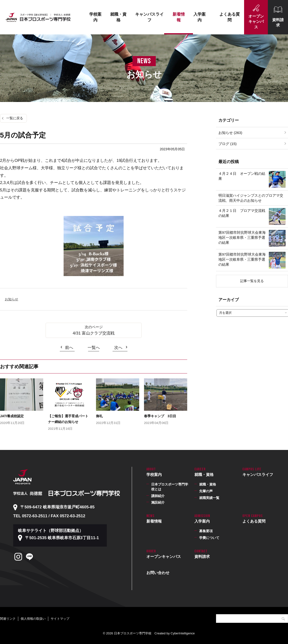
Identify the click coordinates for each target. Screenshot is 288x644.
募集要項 (206, 531)
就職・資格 (118, 17)
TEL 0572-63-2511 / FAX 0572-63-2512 (49, 516)
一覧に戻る (15, 118)
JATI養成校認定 (12, 416)
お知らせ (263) (230, 133)
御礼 (99, 416)
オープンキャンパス (256, 22)
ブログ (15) (228, 144)
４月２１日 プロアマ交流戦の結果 (242, 213)
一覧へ (94, 348)
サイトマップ (60, 619)
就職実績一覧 (209, 498)
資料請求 (278, 22)
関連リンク (8, 619)
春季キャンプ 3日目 (160, 416)
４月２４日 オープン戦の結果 (242, 176)
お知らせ (12, 299)
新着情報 (179, 17)
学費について (209, 538)
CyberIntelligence (183, 633)
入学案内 (200, 17)
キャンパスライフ (149, 17)
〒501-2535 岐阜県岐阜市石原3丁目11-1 (62, 538)
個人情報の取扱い (33, 619)
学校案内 (95, 17)
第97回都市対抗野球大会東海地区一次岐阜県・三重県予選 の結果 (244, 237)
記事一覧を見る (252, 281)
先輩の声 (206, 491)
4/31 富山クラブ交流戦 (94, 333)
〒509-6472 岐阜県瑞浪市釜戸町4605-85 (57, 507)
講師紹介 (158, 496)
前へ (69, 348)
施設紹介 (158, 502)
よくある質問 (230, 17)
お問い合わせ (158, 573)
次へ (118, 348)
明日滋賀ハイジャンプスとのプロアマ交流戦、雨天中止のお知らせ (251, 198)
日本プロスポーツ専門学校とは (170, 487)
